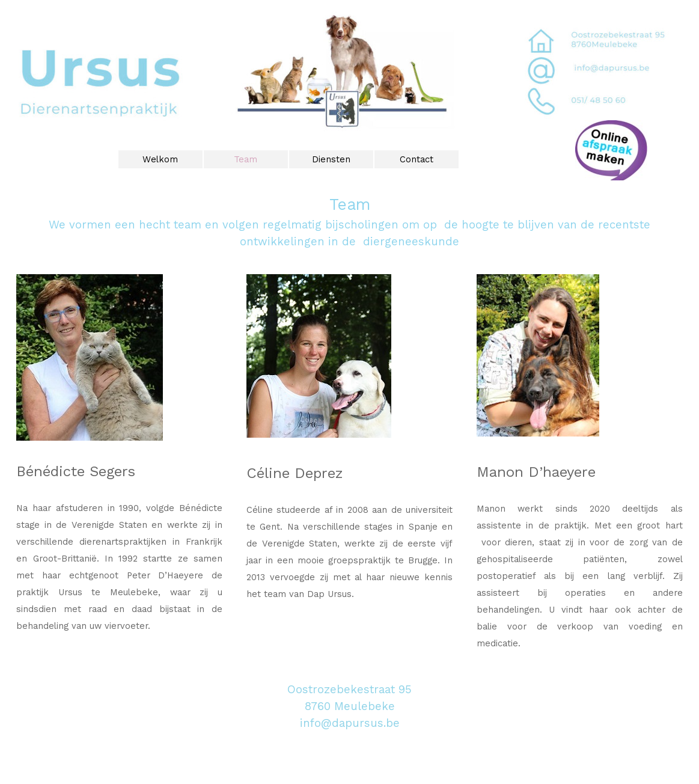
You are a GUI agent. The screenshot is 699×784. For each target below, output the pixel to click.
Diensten (331, 159)
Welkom (160, 159)
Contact (417, 159)
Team (246, 159)
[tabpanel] (349, 221)
